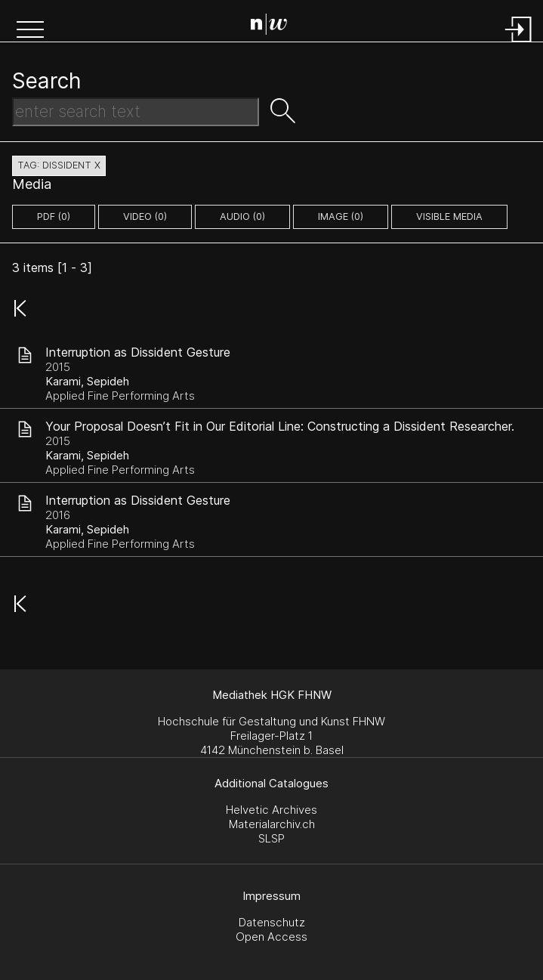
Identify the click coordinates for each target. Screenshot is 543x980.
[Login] (519, 43)
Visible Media (449, 216)
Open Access (271, 937)
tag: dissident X (59, 165)
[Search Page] (275, 26)
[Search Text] (136, 112)
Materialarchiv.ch (272, 824)
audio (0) (242, 216)
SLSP (271, 838)
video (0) (145, 216)
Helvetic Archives (271, 810)
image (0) (341, 216)
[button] (30, 31)
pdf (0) (54, 216)
